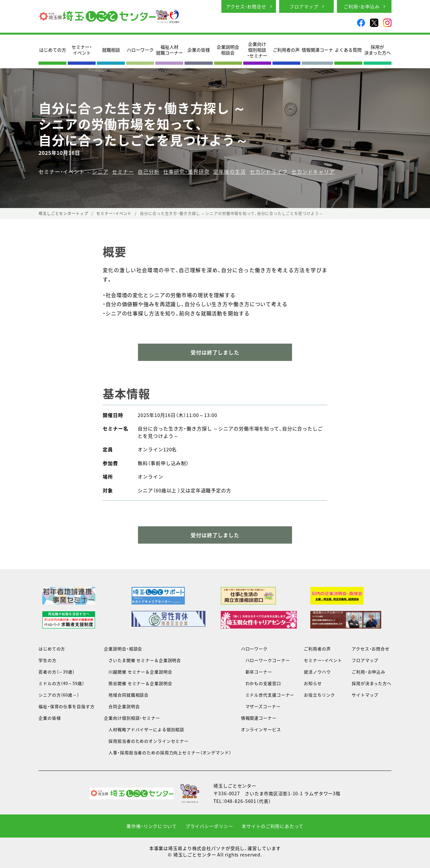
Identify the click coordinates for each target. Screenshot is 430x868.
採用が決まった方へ (378, 50)
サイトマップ (365, 695)
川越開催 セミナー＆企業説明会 (138, 672)
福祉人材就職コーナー (169, 50)
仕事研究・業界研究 (186, 171)
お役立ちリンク (319, 695)
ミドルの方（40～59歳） (61, 683)
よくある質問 (348, 50)
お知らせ (313, 683)
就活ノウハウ (317, 672)
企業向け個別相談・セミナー (257, 50)
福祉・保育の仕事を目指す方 (66, 706)
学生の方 (47, 660)
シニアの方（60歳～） (59, 695)
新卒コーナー (257, 672)
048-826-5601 (241, 801)
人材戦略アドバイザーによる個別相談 (144, 729)
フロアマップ (304, 6)
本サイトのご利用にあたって (272, 826)
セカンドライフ (269, 171)
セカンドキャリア (313, 171)
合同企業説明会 (122, 706)
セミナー (123, 171)
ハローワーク (140, 50)
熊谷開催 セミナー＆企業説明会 (138, 683)
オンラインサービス (261, 729)
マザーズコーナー (261, 706)
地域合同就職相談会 (126, 695)
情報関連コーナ (317, 50)
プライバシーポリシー (209, 826)
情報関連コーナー (259, 718)
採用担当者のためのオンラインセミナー (146, 741)
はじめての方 (53, 50)
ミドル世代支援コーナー (268, 695)
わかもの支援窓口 (261, 683)
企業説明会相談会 (228, 50)
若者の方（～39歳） (57, 672)
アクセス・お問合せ (246, 6)
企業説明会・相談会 (123, 649)
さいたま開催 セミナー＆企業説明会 (142, 660)
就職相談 (111, 50)
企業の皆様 (199, 50)
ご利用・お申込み (362, 6)
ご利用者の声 (286, 50)
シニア (100, 171)
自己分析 (149, 171)
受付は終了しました (215, 535)
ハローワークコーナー (266, 660)
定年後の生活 (229, 171)
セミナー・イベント (82, 50)
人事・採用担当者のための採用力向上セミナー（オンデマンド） (168, 752)
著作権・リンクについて (152, 826)
